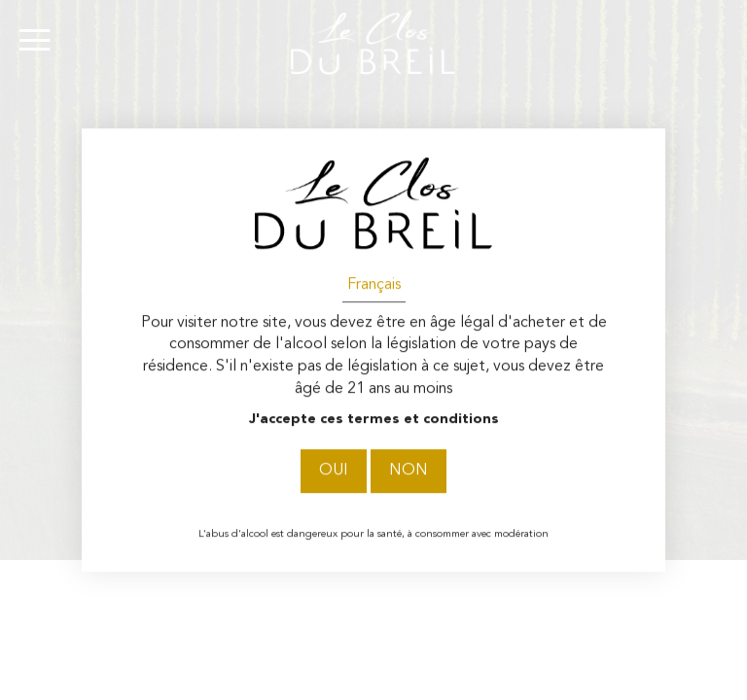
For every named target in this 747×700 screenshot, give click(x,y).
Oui (334, 472)
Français (374, 285)
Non (409, 472)
